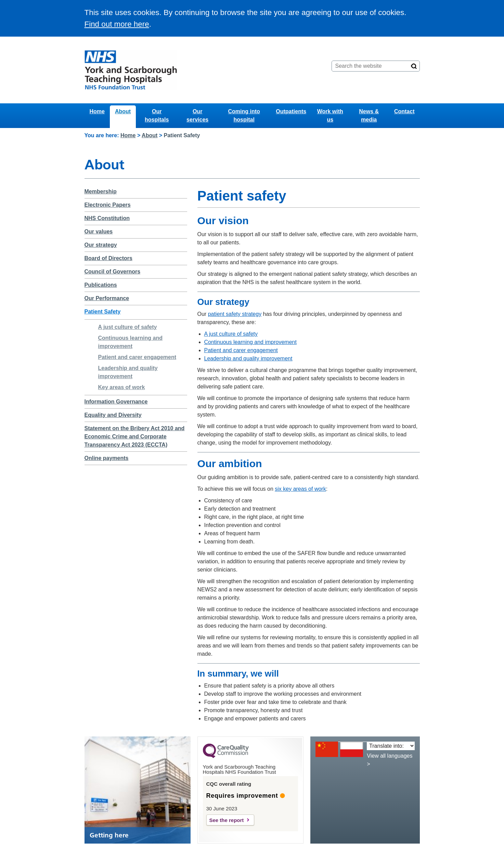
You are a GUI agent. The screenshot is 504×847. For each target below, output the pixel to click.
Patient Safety (103, 312)
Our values (99, 232)
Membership (101, 191)
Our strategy (101, 245)
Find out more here (117, 24)
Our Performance (107, 298)
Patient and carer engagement (137, 357)
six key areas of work (300, 489)
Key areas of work (122, 387)
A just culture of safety (128, 327)
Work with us (330, 115)
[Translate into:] (391, 746)
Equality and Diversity (113, 415)
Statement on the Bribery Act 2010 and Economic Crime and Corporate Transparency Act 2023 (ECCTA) (135, 437)
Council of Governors (113, 272)
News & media (369, 115)
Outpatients (291, 111)
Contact (404, 111)
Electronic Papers (108, 205)
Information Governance (116, 402)
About (123, 111)
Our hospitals (157, 115)
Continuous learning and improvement (250, 342)
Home (97, 111)
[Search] (414, 66)
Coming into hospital (244, 115)
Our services (197, 115)
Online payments (107, 458)
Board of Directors (108, 258)
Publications (101, 285)
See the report (227, 820)
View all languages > (390, 760)
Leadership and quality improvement (248, 358)
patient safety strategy (235, 314)
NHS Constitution (107, 218)
